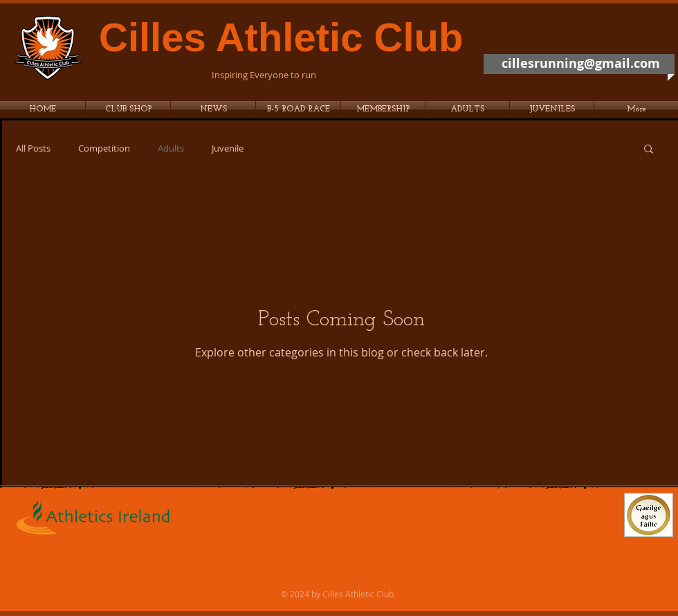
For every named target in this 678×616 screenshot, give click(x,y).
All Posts (33, 148)
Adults (171, 148)
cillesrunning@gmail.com (581, 63)
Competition (104, 148)
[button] (298, 110)
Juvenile (228, 148)
